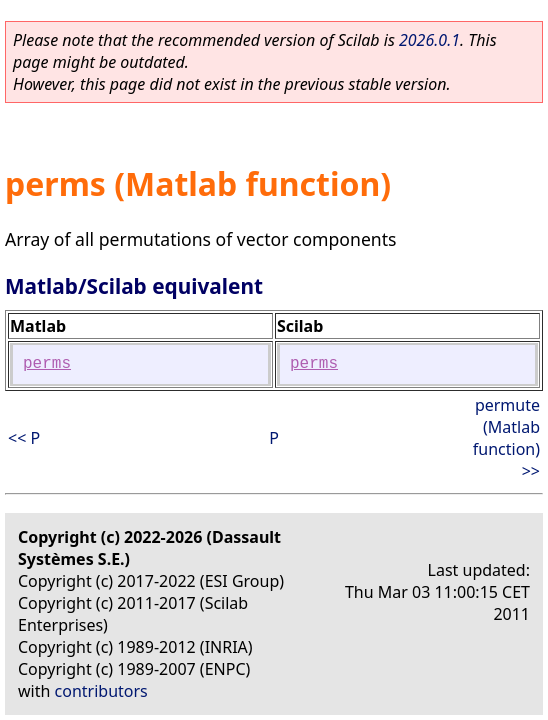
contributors (101, 691)
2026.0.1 (429, 40)
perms (47, 364)
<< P (24, 438)
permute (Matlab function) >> (506, 438)
